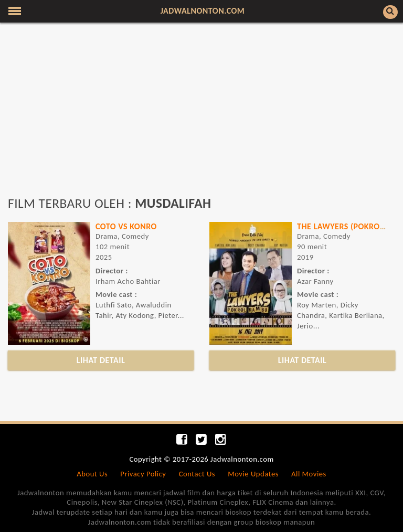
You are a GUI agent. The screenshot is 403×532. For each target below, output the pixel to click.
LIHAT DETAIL (101, 360)
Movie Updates (253, 474)
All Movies (309, 474)
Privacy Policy (143, 474)
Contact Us (197, 474)
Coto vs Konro (126, 226)
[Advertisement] (201, 114)
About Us (92, 474)
